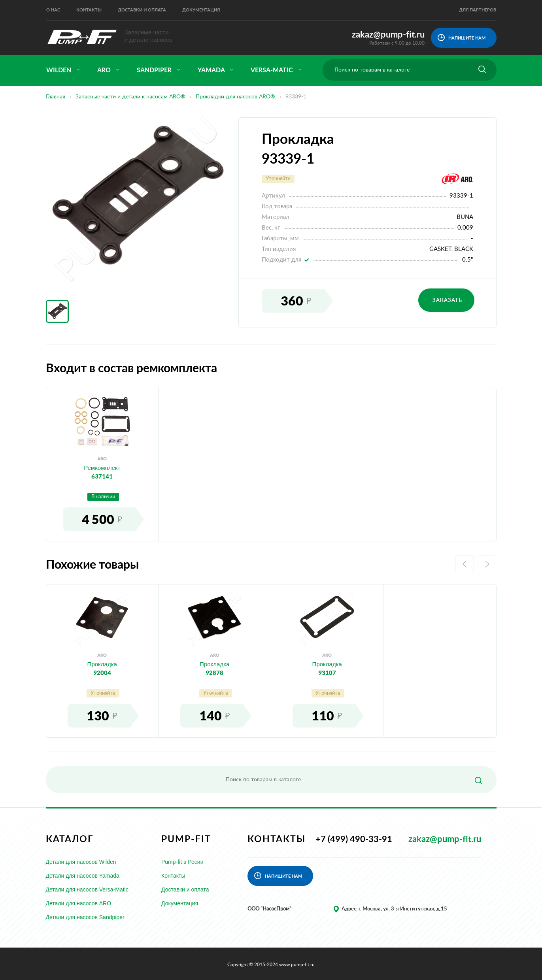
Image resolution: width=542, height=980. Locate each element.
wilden (63, 70)
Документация (201, 10)
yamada (215, 70)
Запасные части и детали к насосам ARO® (130, 97)
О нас (53, 10)
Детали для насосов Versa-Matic (87, 890)
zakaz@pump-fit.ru (388, 35)
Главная (56, 97)
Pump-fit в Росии (182, 862)
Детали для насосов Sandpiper (85, 917)
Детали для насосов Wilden (81, 862)
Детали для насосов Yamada (83, 876)
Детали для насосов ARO (79, 903)
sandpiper (159, 70)
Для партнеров (478, 10)
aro (108, 70)
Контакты (89, 10)
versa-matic (276, 70)
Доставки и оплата (142, 10)
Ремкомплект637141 (102, 472)
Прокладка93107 (327, 668)
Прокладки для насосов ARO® (235, 97)
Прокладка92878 (214, 668)
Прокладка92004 (102, 668)
